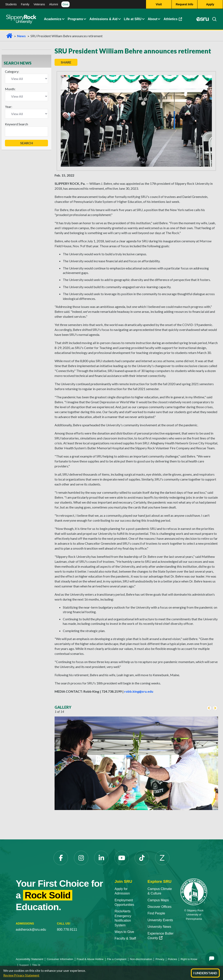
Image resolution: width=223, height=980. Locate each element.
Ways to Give (124, 932)
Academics (53, 19)
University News (159, 927)
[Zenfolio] (162, 858)
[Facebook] (61, 858)
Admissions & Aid (103, 19)
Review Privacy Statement (21, 975)
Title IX (36, 965)
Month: (10, 89)
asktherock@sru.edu (31, 930)
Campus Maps (158, 900)
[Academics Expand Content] (63, 20)
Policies (172, 959)
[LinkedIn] (101, 858)
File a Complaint (117, 959)
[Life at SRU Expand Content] (143, 20)
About (153, 19)
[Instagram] (81, 858)
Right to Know (189, 959)
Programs (75, 19)
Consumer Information (60, 959)
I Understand (205, 973)
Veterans (39, 4)
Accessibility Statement (30, 959)
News (21, 36)
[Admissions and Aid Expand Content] (119, 20)
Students (11, 4)
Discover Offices (159, 907)
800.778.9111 (67, 930)
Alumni (54, 4)
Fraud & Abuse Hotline (90, 959)
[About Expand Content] (85, 20)
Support (24, 965)
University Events (160, 920)
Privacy (160, 959)
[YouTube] (122, 858)
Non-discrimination (141, 959)
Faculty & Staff (125, 938)
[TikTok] (142, 858)
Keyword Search (16, 124)
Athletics (173, 19)
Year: (9, 107)
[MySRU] (203, 20)
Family (25, 4)
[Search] (213, 20)
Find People (156, 913)
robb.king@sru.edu (139, 691)
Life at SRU (133, 19)
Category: (12, 71)
